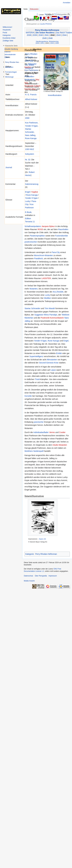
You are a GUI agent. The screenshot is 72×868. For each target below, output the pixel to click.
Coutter (62, 432)
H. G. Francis (31, 95)
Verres (52, 432)
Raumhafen (63, 229)
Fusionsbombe (61, 236)
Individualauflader (41, 432)
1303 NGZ (30, 149)
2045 (44, 38)
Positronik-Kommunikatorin (52, 318)
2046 (50, 38)
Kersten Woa (30, 89)
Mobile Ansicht (29, 581)
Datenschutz (29, 576)
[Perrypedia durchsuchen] (64, 14)
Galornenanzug (32, 184)
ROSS (40, 229)
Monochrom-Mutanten (43, 255)
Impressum (53, 576)
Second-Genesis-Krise (49, 363)
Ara (54, 292)
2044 (64, 35)
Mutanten (34, 289)
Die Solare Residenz (45, 33)
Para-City (56, 252)
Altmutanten (52, 360)
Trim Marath (50, 308)
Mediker (48, 298)
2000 (27, 118)
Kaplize (35, 192)
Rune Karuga (31, 138)
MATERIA (30, 33)
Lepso (53, 370)
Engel (28, 192)
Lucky (28, 201)
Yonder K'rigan (31, 126)
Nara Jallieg (30, 135)
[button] (11, 46)
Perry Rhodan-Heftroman (46, 554)
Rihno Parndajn (51, 315)
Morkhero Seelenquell (34, 451)
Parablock (38, 258)
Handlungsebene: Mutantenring (47, 41)
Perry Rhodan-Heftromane (47, 30)
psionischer (39, 422)
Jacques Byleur (48, 226)
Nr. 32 (28, 160)
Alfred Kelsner (31, 99)
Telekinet (65, 315)
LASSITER (46, 278)
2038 (29, 35)
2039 (35, 35)
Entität (59, 353)
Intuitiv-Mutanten (60, 445)
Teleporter (32, 64)
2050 (57, 43)
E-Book (28, 212)
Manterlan (29, 318)
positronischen (31, 242)
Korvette (28, 396)
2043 (58, 35)
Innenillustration (55, 95)
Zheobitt (60, 292)
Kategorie (30, 554)
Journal (9, 167)
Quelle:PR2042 (46, 24)
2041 (47, 35)
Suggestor (39, 315)
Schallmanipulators (33, 226)
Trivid (37, 379)
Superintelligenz (36, 356)
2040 (41, 35)
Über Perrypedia (41, 576)
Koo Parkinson (31, 123)
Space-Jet (42, 539)
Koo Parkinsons (31, 70)
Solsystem (30, 154)
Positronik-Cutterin (33, 86)
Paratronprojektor (37, 236)
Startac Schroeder (32, 308)
